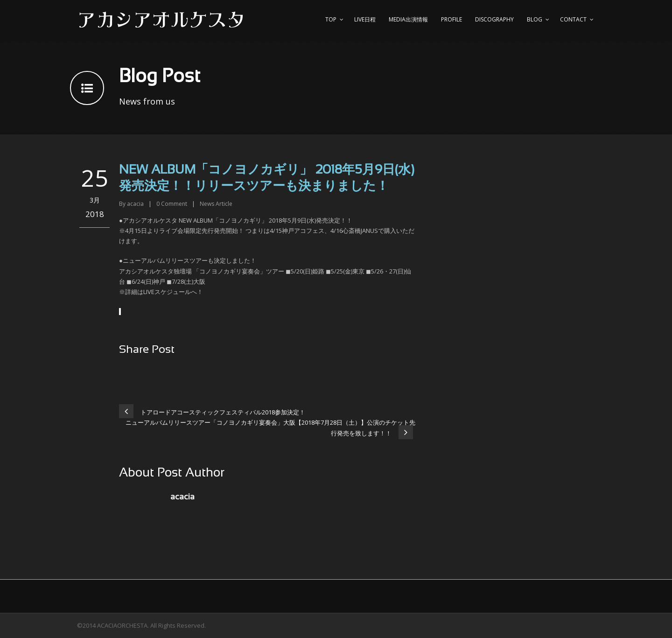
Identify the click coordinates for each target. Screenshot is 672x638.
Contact (573, 19)
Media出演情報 (408, 19)
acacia (135, 204)
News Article (216, 204)
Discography (494, 19)
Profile (451, 19)
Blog (535, 19)
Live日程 (365, 19)
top (331, 19)
